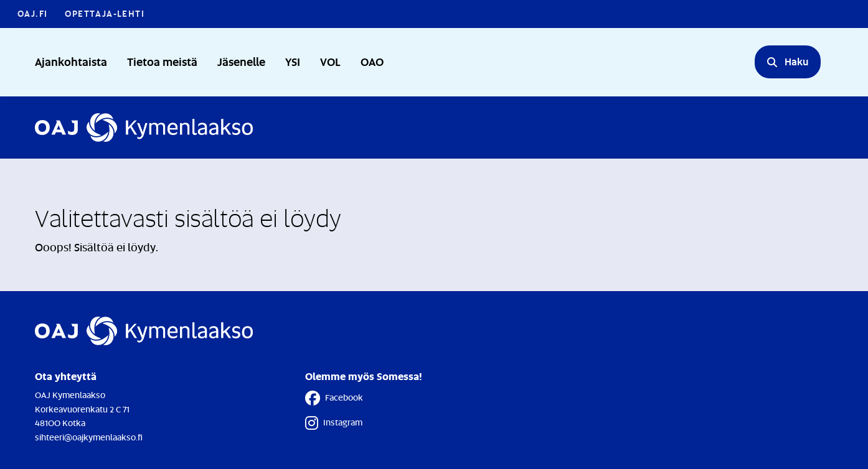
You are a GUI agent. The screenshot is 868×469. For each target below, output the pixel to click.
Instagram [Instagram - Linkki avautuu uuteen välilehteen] (334, 423)
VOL (330, 61)
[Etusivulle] (144, 128)
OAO (372, 61)
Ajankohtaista (71, 61)
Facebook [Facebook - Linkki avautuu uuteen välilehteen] (334, 398)
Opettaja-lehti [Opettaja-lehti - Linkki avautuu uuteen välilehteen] (105, 13)
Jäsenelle (241, 61)
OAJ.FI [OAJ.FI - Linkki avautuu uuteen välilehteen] (32, 13)
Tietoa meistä (162, 61)
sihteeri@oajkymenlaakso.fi (89, 437)
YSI (293, 61)
